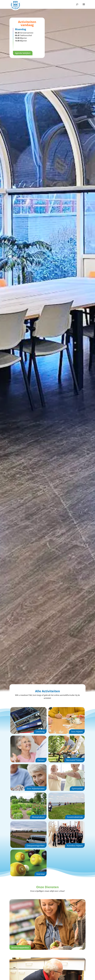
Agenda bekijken (23, 53)
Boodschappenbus (20, 947)
